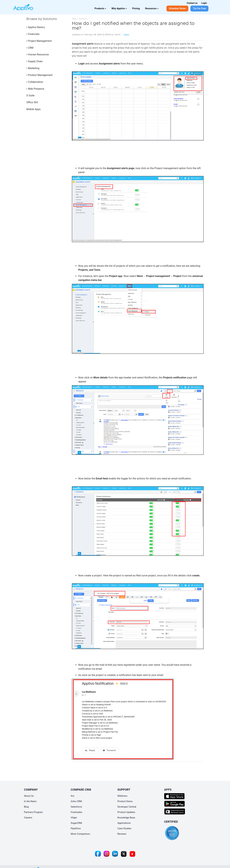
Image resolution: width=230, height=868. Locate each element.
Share (126, 35)
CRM (30, 48)
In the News (30, 801)
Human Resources (38, 54)
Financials (33, 34)
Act (73, 796)
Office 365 (32, 102)
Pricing (136, 8)
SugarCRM (76, 823)
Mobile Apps (33, 109)
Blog (26, 807)
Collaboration (35, 82)
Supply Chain (34, 61)
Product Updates (126, 812)
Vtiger (74, 818)
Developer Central (127, 807)
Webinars (122, 796)
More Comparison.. (81, 834)
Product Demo (125, 801)
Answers (83, 19)
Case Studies (124, 828)
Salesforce (76, 807)
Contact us (192, 3)
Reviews (122, 834)
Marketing (33, 68)
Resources (152, 8)
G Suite (30, 95)
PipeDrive (76, 828)
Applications (124, 823)
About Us (29, 796)
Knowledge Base (126, 818)
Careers (28, 818)
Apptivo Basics (36, 27)
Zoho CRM (76, 801)
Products (100, 8)
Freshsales (77, 812)
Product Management (39, 75)
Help (74, 19)
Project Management (39, 41)
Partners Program (33, 812)
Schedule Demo (177, 8)
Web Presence (35, 89)
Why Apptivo (119, 8)
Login (204, 3)
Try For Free (199, 8)
